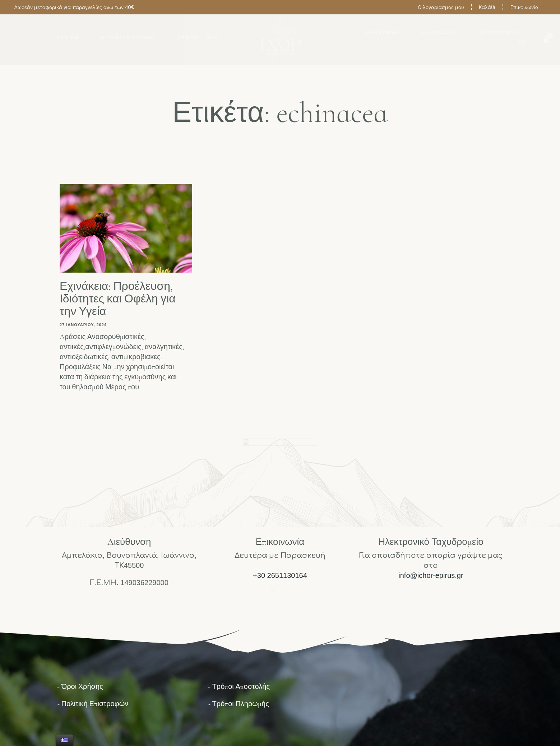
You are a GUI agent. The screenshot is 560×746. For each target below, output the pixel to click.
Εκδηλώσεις (439, 32)
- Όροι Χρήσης (80, 687)
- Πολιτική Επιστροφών (93, 704)
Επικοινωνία (500, 32)
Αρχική (68, 38)
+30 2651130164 (280, 575)
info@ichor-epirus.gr (431, 575)
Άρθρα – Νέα (198, 38)
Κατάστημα (381, 32)
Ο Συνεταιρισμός (128, 38)
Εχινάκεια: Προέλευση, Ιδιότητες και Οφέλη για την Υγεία (118, 299)
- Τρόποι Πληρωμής (238, 704)
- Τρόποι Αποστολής (239, 687)
